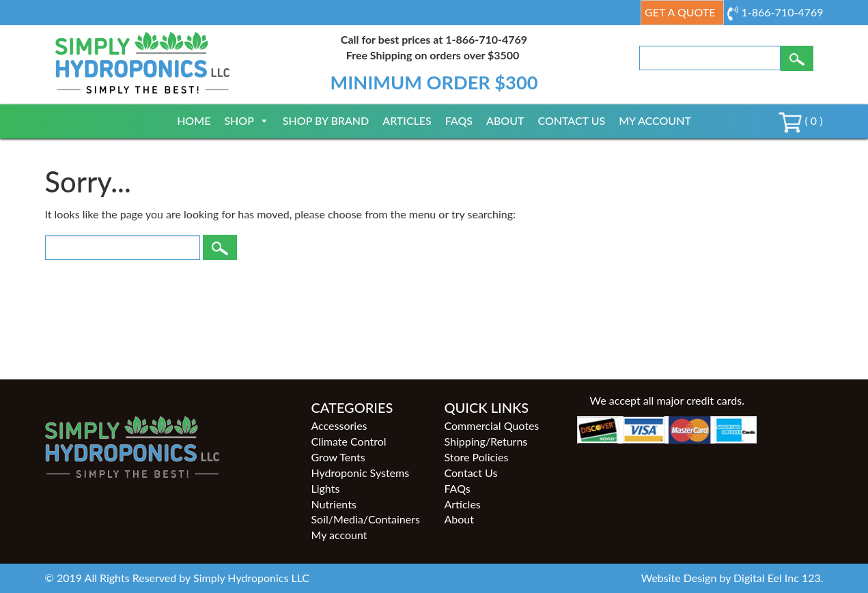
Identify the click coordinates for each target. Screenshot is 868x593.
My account (655, 120)
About (505, 120)
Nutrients (333, 504)
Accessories (339, 425)
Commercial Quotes (491, 425)
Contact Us (571, 120)
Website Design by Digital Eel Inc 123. (732, 578)
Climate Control (348, 441)
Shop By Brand (326, 120)
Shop (246, 120)
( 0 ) (800, 120)
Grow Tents (338, 457)
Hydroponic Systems (360, 473)
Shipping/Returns (486, 441)
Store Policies (476, 457)
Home (194, 120)
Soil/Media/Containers (365, 519)
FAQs (459, 120)
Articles (407, 120)
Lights (325, 488)
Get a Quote (680, 12)
